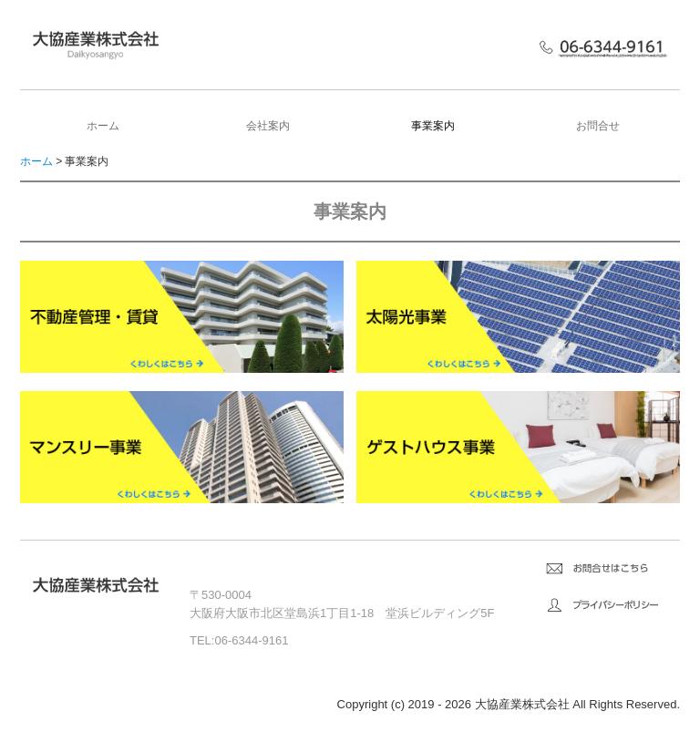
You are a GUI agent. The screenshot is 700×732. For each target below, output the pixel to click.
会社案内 (268, 126)
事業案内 (433, 126)
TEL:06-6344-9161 (239, 640)
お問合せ (598, 126)
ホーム (103, 126)
